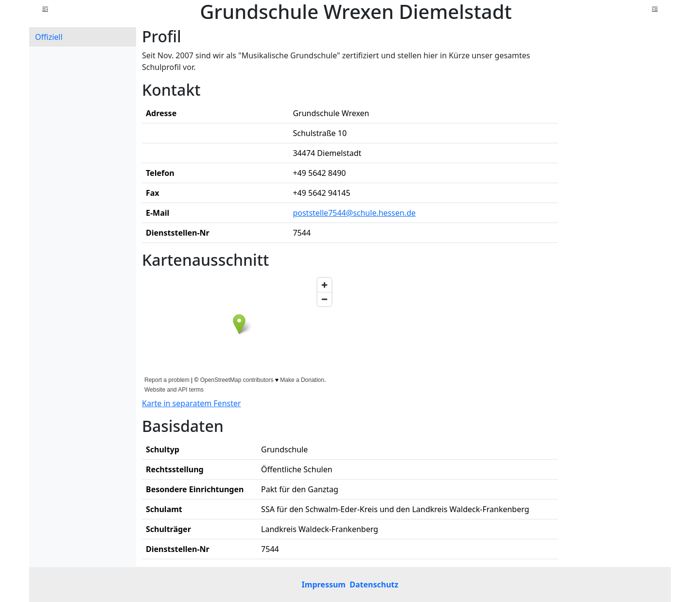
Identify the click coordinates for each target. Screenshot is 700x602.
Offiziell (49, 37)
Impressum (324, 585)
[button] (45, 9)
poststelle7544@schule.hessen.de (354, 213)
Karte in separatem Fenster (192, 403)
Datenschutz (374, 585)
